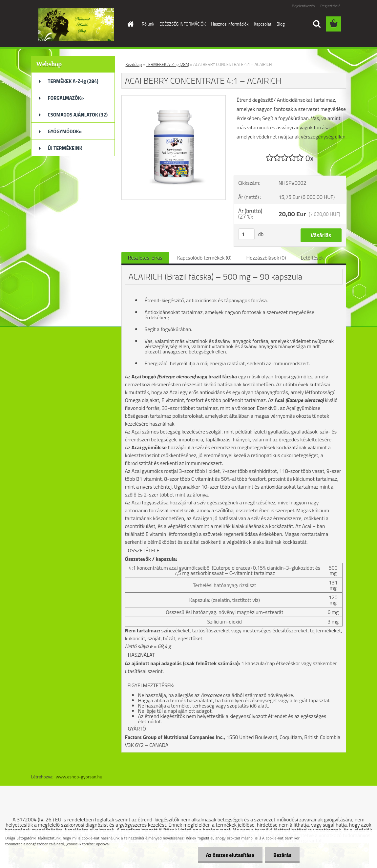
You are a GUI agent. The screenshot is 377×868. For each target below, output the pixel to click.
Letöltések (312, 258)
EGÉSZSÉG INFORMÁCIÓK (183, 24)
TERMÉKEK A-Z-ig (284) (73, 81)
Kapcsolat (263, 24)
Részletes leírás (145, 258)
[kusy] (246, 234)
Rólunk (148, 24)
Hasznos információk (230, 24)
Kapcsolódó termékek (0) (204, 258)
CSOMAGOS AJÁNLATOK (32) (78, 115)
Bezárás (282, 855)
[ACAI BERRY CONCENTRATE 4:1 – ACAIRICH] (174, 98)
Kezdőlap (134, 64)
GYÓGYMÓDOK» (65, 131)
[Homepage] (129, 24)
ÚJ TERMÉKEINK (65, 148)
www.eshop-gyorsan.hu (79, 777)
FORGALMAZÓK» (66, 98)
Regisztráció (330, 6)
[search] (317, 24)
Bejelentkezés (304, 6)
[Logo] (76, 24)
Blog (281, 24)
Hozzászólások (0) (266, 258)
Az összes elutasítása (230, 855)
